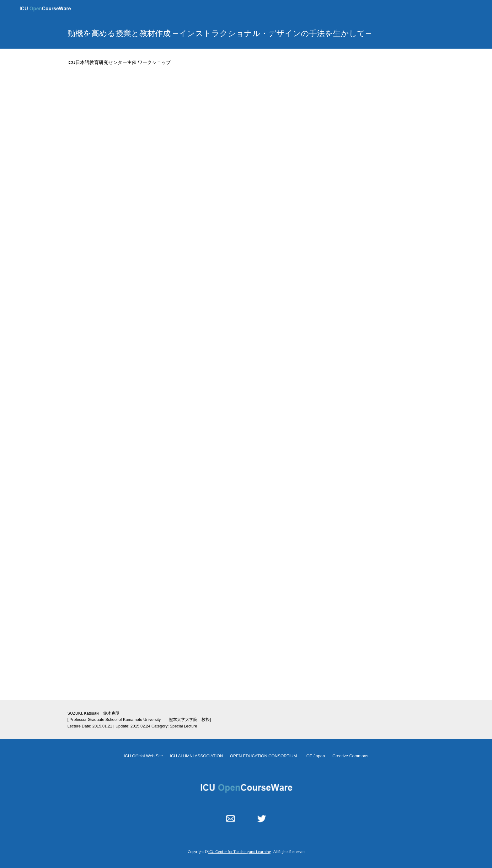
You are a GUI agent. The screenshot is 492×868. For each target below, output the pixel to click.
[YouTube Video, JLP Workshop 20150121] (246, 185)
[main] (231, 33)
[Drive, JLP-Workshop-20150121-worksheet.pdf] (184, 593)
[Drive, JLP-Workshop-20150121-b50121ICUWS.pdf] (184, 389)
